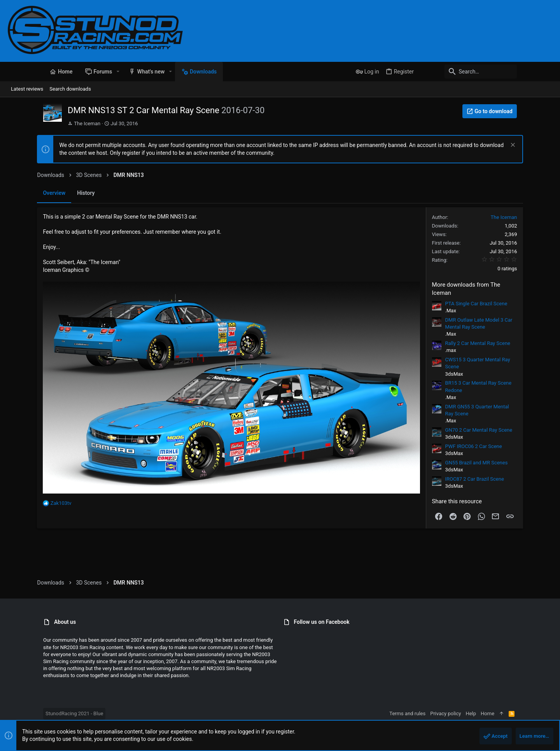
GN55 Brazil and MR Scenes (506, 463)
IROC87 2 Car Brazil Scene (504, 479)
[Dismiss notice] (541, 146)
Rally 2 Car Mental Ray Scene (507, 343)
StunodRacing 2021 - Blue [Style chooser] (39, 713)
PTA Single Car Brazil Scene (506, 304)
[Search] (504, 72)
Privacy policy (481, 713)
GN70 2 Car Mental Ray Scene (508, 430)
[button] (82, 72)
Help (506, 713)
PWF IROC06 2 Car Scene (503, 446)
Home (523, 713)
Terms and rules (443, 713)
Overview (25, 193)
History (57, 193)
